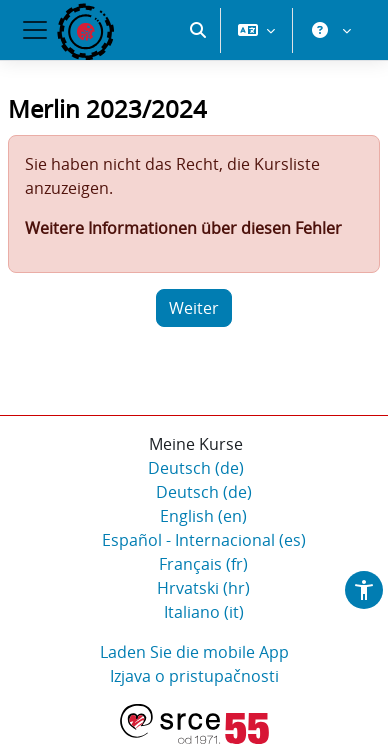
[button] (198, 30)
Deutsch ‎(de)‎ (196, 468)
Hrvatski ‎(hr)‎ (203, 588)
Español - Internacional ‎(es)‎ (204, 540)
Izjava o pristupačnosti (194, 676)
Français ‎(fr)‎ (203, 564)
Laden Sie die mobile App (194, 652)
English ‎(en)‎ (203, 516)
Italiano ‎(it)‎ (204, 612)
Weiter (194, 308)
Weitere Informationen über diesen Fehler (183, 228)
